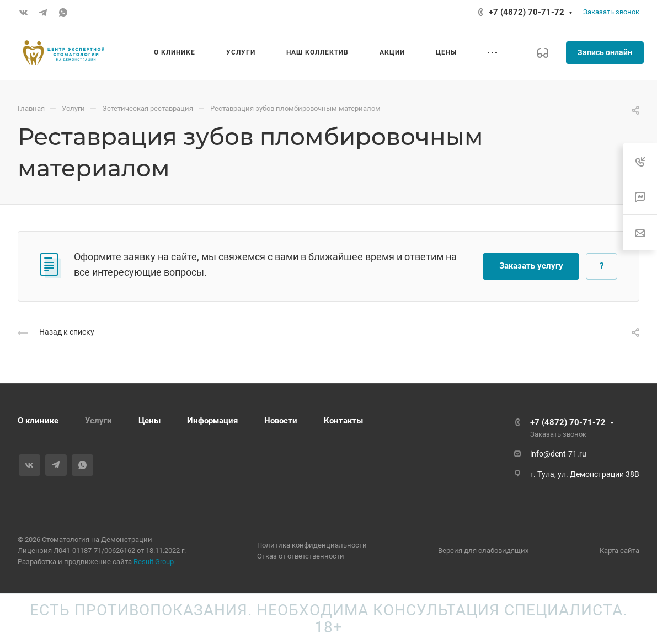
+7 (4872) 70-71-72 (527, 12)
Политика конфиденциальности (312, 545)
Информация (212, 421)
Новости (281, 421)
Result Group (154, 562)
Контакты (343, 421)
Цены (149, 421)
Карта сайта (619, 551)
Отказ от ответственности (301, 556)
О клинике (38, 421)
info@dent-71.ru (558, 454)
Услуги (98, 421)
